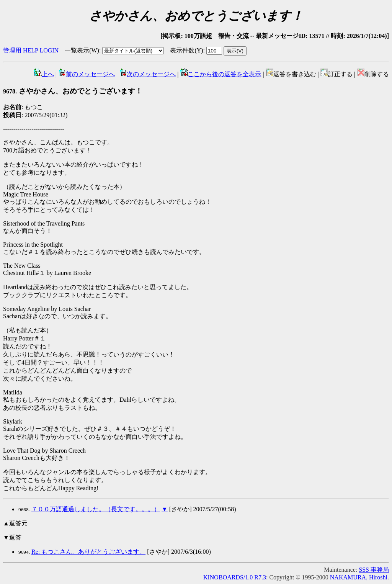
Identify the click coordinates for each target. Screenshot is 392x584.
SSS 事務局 (374, 570)
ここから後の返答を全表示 (220, 74)
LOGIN (49, 50)
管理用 (12, 50)
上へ (44, 74)
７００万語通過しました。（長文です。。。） (96, 509)
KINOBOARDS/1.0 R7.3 (235, 577)
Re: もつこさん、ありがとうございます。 (88, 552)
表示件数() (186, 50)
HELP (30, 50)
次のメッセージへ (147, 74)
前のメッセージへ (87, 74)
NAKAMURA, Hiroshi (359, 577)
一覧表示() (82, 50)
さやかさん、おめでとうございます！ (73, 91)
